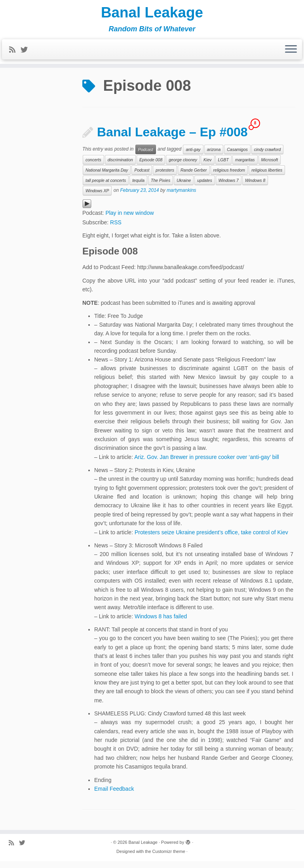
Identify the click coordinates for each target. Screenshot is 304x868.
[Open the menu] (291, 52)
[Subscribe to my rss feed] (15, 53)
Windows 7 (229, 187)
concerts (93, 166)
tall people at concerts (106, 187)
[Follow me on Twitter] (27, 53)
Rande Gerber (194, 177)
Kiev (207, 166)
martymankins (181, 197)
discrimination (120, 166)
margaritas (245, 166)
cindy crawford (268, 156)
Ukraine (184, 187)
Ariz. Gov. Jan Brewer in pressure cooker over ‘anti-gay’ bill (207, 464)
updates (204, 187)
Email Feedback (114, 795)
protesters (165, 177)
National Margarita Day (107, 177)
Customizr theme (169, 858)
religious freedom (229, 177)
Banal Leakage (152, 14)
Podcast (146, 156)
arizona (214, 156)
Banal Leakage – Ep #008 (172, 139)
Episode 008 (151, 166)
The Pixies (161, 187)
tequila (138, 187)
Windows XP (97, 197)
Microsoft (270, 166)
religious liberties (267, 177)
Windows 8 (255, 187)
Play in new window (129, 220)
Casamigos (237, 156)
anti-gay (193, 156)
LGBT (223, 166)
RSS (116, 229)
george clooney (183, 166)
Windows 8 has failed (161, 623)
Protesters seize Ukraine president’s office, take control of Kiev (211, 539)
